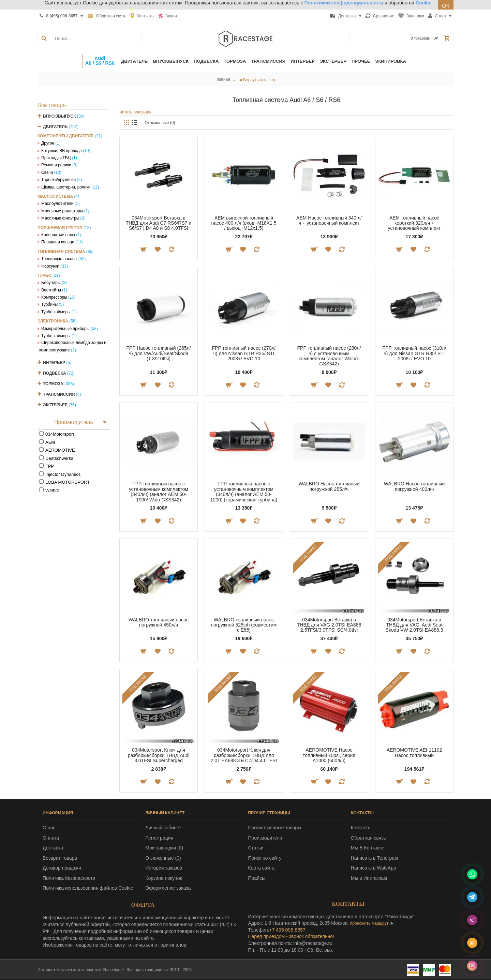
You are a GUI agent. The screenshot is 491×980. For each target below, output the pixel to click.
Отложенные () (163, 858)
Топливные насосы (59, 259)
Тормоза (53, 384)
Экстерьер (55, 405)
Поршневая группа (60, 228)
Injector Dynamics (63, 474)
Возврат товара (60, 858)
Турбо (44, 275)
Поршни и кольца (58, 242)
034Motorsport (60, 434)
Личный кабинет (163, 828)
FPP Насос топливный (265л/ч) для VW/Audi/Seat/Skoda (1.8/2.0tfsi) (158, 353)
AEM (50, 442)
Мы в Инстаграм (369, 878)
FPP (50, 466)
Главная (222, 79)
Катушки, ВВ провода (62, 151)
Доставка (53, 848)
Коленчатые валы (58, 235)
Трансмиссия (59, 394)
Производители (265, 838)
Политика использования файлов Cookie (88, 888)
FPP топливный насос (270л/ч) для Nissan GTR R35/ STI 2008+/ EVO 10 (244, 353)
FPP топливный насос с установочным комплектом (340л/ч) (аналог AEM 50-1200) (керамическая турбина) (244, 492)
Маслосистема (55, 196)
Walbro (52, 490)
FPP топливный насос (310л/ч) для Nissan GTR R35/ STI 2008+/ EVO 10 (414, 353)
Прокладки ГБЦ (56, 158)
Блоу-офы (51, 283)
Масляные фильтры (60, 218)
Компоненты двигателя (66, 136)
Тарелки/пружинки (58, 180)
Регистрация (159, 838)
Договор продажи (62, 868)
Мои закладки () (164, 848)
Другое (48, 143)
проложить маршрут (369, 923)
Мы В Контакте (367, 848)
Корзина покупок (163, 878)
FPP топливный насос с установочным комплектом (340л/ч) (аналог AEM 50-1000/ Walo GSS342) (159, 492)
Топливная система (61, 252)
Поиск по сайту (265, 858)
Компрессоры (54, 297)
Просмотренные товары (275, 828)
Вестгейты (51, 290)
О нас (49, 828)
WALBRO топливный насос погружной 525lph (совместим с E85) (244, 625)
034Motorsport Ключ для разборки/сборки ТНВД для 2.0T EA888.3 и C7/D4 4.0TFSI (244, 755)
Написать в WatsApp (374, 868)
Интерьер (54, 363)
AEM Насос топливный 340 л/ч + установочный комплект (329, 220)
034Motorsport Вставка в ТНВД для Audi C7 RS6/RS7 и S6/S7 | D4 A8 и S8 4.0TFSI (159, 223)
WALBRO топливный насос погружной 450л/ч (159, 622)
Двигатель (55, 127)
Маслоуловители (57, 203)
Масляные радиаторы (62, 211)
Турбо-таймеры (56, 312)
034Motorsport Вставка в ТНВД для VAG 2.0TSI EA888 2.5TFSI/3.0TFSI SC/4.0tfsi (329, 625)
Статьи (256, 848)
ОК (446, 6)
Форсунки (50, 266)
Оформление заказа (168, 888)
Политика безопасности (69, 878)
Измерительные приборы (65, 329)
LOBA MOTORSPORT (68, 482)
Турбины (49, 304)
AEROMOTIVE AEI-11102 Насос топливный (414, 752)
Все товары (52, 105)
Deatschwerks (59, 458)
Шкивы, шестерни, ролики (66, 187)
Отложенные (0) (160, 123)
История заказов (164, 868)
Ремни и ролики (56, 165)
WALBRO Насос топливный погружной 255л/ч (329, 486)
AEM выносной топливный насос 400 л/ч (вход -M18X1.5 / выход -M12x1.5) (244, 223)
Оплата (51, 838)
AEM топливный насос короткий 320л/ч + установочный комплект (414, 223)
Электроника (53, 321)
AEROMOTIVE (60, 450)
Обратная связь (368, 838)
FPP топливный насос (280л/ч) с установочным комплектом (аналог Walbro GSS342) (329, 356)
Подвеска (55, 373)
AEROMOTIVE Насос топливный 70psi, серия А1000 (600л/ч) (329, 755)
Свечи (47, 172)
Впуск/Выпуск (59, 116)
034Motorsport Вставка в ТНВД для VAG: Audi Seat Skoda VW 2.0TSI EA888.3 (414, 625)
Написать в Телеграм (374, 858)
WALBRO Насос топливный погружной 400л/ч (414, 486)
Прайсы (257, 878)
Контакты (361, 828)
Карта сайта (262, 868)
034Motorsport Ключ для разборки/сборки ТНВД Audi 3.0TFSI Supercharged (159, 755)
